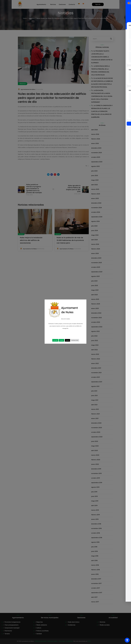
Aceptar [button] (61, 340)
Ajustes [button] (67, 340)
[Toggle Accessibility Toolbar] (127, 640)
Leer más (55, 340)
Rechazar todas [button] (75, 340)
